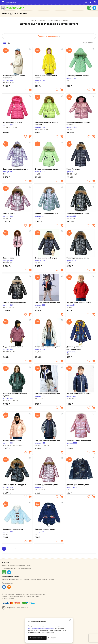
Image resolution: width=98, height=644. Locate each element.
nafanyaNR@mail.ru (24, 568)
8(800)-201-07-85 (16, 565)
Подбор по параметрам (49, 36)
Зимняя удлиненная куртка (46, 169)
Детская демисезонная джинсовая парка (76, 348)
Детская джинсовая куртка (78, 485)
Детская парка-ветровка (45, 529)
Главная (33, 21)
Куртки (66, 21)
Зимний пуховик (73, 169)
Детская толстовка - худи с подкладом (14, 77)
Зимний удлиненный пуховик (16, 169)
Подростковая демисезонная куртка (15, 395)
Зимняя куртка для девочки (78, 76)
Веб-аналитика (23, 608)
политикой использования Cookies (41, 628)
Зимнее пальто (9, 258)
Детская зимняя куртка (13, 122)
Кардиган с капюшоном (13, 529)
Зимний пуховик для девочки (79, 440)
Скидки (42, 21)
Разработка (11, 608)
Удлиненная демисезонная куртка (46, 77)
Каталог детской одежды (14, 14)
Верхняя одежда (54, 21)
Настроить (52, 638)
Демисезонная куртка (12, 440)
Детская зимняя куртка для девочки (46, 123)
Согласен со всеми (37, 638)
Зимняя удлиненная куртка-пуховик (78, 123)
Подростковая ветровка (13, 347)
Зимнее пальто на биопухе (46, 258)
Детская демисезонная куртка (47, 302)
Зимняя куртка (9, 213)
